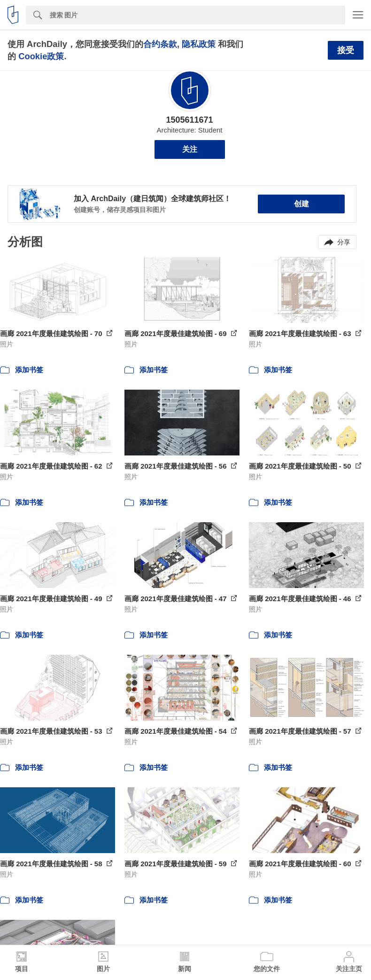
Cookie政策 (41, 56)
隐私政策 (199, 44)
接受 (346, 50)
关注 (190, 149)
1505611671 (189, 120)
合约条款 (160, 44)
